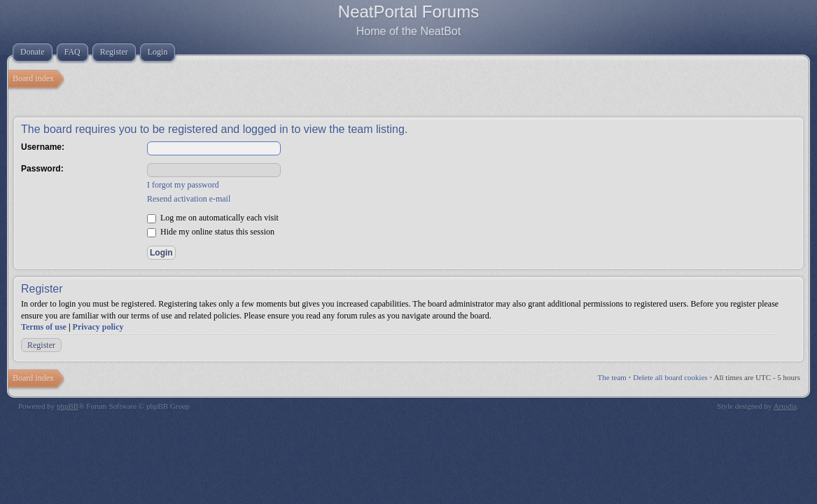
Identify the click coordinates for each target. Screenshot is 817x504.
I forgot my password (183, 185)
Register (41, 345)
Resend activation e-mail (189, 199)
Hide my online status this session (211, 232)
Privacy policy (98, 327)
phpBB (68, 406)
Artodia (785, 406)
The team (612, 377)
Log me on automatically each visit (213, 218)
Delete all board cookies (670, 377)
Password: (42, 169)
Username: (43, 147)
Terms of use (44, 327)
